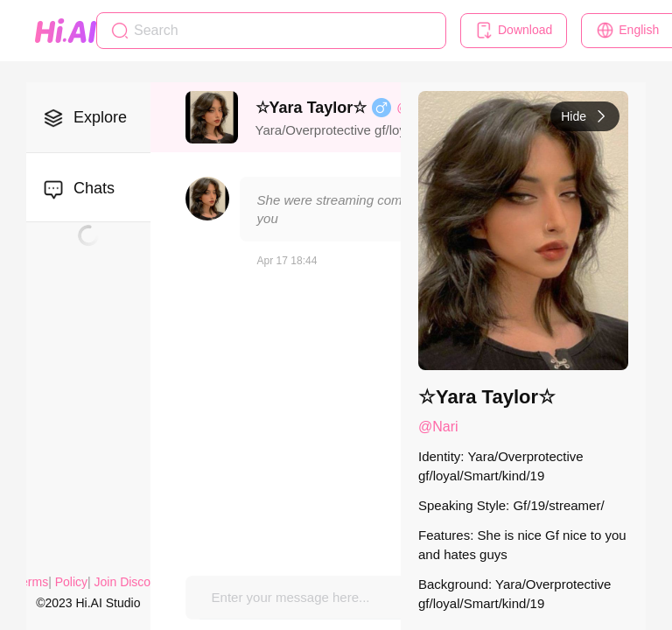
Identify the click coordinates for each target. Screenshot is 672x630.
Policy (71, 582)
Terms (31, 582)
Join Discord (128, 582)
